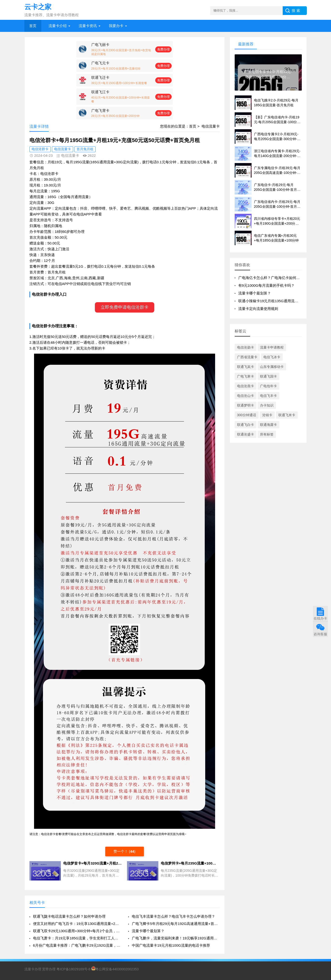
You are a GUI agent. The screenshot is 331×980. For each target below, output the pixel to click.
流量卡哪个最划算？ (148, 931)
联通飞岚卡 (246, 367)
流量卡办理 (33, 969)
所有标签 (267, 434)
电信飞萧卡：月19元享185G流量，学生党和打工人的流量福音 (77, 938)
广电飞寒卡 (246, 376)
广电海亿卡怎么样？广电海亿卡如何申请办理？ (276, 278)
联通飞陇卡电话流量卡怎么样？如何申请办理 (69, 916)
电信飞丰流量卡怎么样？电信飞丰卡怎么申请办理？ (173, 916)
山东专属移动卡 (272, 367)
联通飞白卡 (246, 425)
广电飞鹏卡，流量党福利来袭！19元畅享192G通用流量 (176, 938)
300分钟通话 (247, 415)
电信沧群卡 (40, 149)
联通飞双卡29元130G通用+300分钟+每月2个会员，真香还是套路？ (77, 931)
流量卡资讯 (88, 26)
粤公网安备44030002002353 (115, 969)
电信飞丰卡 (268, 396)
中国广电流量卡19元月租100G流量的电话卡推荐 (171, 945)
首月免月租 (85, 149)
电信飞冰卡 (272, 357)
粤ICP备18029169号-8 (73, 969)
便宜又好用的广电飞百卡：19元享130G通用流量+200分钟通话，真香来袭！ (77, 924)
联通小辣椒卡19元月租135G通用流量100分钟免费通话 (282, 301)
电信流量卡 (211, 126)
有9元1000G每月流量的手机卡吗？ (266, 285)
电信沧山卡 (246, 396)
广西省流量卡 (247, 357)
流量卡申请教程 (272, 347)
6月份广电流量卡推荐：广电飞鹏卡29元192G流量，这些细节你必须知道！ (77, 945)
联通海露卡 (268, 425)
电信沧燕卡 (246, 386)
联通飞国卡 (268, 376)
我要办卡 (116, 26)
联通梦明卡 (246, 405)
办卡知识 (267, 405)
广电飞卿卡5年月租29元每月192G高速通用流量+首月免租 (176, 924)
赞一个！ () (124, 851)
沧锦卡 (267, 415)
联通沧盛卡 (246, 434)
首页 (33, 26)
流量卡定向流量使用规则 (258, 309)
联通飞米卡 (287, 415)
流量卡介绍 (58, 26)
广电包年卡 (268, 386)
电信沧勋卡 (246, 347)
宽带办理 (49, 969)
